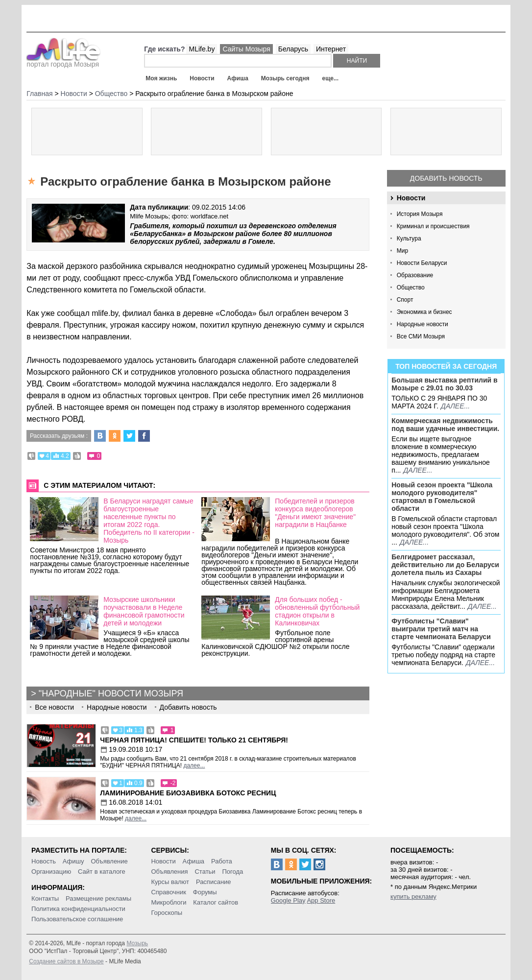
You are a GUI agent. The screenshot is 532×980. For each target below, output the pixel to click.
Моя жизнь (161, 78)
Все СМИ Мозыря (421, 336)
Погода (233, 872)
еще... (330, 78)
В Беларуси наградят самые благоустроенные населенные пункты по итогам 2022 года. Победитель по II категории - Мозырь (149, 521)
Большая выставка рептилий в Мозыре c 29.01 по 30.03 (444, 384)
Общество (411, 287)
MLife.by (202, 49)
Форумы (205, 892)
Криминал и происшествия (433, 226)
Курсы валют (170, 882)
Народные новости (423, 324)
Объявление (109, 861)
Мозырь (137, 943)
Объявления (169, 872)
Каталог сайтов (216, 902)
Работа (222, 861)
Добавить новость (446, 178)
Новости (202, 78)
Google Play (288, 900)
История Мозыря (420, 214)
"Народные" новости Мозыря (111, 693)
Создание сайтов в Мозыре (66, 961)
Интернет (331, 49)
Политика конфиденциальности (78, 909)
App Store (321, 900)
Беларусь (293, 49)
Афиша (238, 78)
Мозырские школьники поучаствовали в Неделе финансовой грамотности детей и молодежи (144, 611)
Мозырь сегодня (285, 78)
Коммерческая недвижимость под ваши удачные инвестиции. (445, 425)
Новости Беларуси (422, 263)
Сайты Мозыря (246, 49)
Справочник (169, 892)
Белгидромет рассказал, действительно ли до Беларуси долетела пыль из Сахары (445, 565)
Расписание (214, 882)
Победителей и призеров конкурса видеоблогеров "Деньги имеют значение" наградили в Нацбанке (315, 513)
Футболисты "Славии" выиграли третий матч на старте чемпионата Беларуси (441, 629)
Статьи (205, 872)
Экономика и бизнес (424, 312)
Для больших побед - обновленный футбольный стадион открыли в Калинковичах (317, 611)
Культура (409, 239)
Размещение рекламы (98, 898)
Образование (415, 275)
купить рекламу (413, 896)
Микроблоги (169, 902)
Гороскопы (167, 913)
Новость (44, 861)
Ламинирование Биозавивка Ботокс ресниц (188, 793)
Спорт (405, 300)
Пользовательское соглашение (77, 919)
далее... (455, 406)
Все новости (54, 707)
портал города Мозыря (63, 61)
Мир (402, 251)
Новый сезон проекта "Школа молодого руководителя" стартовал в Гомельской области (442, 497)
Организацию (51, 872)
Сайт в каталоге (102, 872)
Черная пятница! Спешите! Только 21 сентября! (194, 740)
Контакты (45, 898)
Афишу (73, 861)
